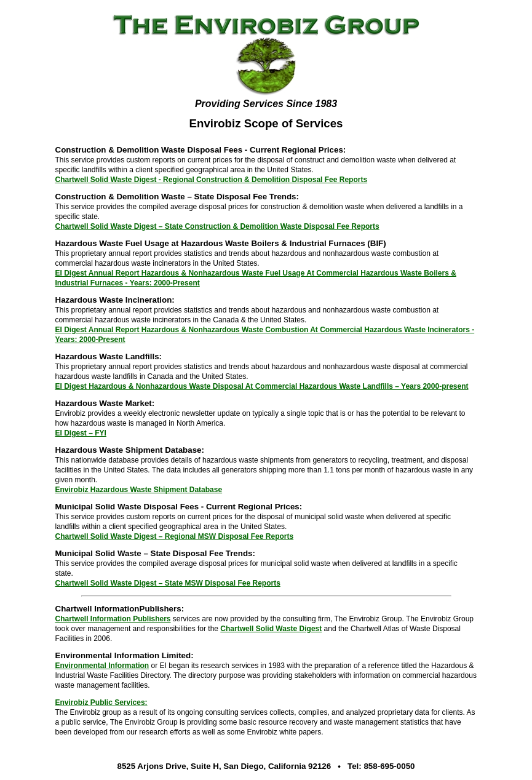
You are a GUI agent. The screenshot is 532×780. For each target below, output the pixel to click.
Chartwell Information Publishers (113, 619)
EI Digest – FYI (81, 433)
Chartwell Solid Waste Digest (271, 629)
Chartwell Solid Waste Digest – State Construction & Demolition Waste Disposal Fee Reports (217, 226)
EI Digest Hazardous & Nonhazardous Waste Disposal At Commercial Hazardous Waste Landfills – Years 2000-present (262, 386)
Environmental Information (102, 666)
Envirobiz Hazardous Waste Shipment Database (139, 490)
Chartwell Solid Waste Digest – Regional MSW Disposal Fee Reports (175, 536)
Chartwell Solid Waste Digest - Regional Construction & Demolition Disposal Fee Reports (212, 180)
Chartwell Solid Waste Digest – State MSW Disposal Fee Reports (168, 583)
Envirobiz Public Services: (101, 702)
